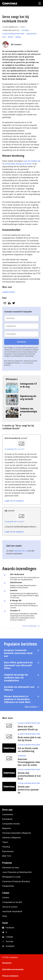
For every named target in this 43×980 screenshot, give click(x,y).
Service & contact (10, 907)
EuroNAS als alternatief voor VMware (19, 688)
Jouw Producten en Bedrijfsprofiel (17, 872)
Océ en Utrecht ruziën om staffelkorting (28, 750)
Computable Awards (11, 824)
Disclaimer (7, 963)
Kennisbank (7, 819)
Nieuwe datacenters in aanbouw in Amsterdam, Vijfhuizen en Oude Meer (17, 699)
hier (21, 363)
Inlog (4, 916)
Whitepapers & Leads (11, 877)
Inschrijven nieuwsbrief (12, 911)
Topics (5, 842)
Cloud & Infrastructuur (13, 34)
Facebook (10, 928)
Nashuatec (32, 34)
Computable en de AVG (12, 902)
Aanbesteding (9, 292)
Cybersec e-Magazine (11, 838)
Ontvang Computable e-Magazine (17, 833)
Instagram (10, 946)
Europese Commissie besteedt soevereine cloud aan (18, 653)
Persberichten (8, 886)
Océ (4, 37)
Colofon (6, 898)
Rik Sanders (16, 45)
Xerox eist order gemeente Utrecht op (28, 728)
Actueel (25, 30)
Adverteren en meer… (11, 868)
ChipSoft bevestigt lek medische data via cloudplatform (16, 678)
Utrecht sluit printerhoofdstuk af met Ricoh (29, 776)
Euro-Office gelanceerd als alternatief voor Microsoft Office (18, 665)
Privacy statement (10, 976)
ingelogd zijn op (21, 551)
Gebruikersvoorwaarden (13, 969)
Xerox (18, 37)
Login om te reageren (14, 501)
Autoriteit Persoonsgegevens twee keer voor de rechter (29, 762)
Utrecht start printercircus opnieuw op (28, 790)
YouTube (10, 941)
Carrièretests (8, 814)
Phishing (6, 847)
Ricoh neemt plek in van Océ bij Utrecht (29, 739)
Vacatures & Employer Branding (16, 881)
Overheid (22, 756)
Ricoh (11, 37)
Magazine (7, 828)
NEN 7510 (7, 856)
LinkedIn (9, 937)
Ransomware (8, 851)
